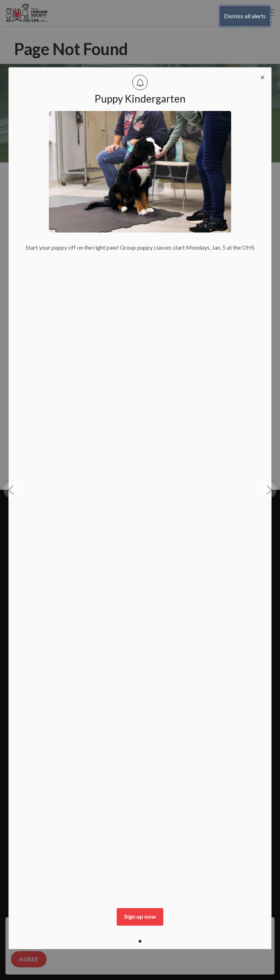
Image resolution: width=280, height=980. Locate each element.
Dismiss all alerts (245, 16)
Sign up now (140, 916)
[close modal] (262, 76)
